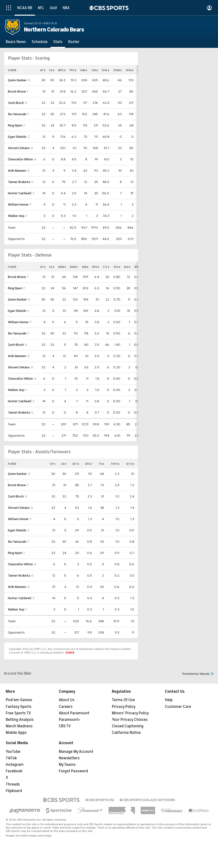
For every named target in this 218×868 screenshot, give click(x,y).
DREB (74, 267)
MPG (62, 70)
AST (76, 464)
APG (89, 464)
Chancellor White (20, 159)
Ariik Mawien (17, 171)
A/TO (130, 464)
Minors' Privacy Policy (130, 713)
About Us (67, 700)
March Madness (19, 726)
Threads (13, 784)
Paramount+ (70, 720)
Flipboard (14, 791)
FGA (95, 70)
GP (43, 70)
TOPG (115, 464)
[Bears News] (16, 42)
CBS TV (65, 726)
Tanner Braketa (19, 182)
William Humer (18, 204)
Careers (66, 707)
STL (106, 267)
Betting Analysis (20, 720)
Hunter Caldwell (20, 193)
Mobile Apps (16, 733)
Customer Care (178, 707)
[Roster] (74, 42)
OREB (62, 267)
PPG (73, 70)
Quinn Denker (17, 80)
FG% (106, 70)
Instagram (15, 765)
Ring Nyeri (15, 125)
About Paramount (74, 713)
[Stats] (58, 42)
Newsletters (69, 758)
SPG (117, 267)
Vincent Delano (19, 148)
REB (85, 267)
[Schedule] (40, 42)
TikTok (11, 758)
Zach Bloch (16, 103)
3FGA (130, 70)
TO (101, 464)
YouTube (13, 752)
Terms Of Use (123, 700)
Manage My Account (76, 752)
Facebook (14, 771)
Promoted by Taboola (198, 674)
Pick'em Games (19, 700)
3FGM (117, 70)
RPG (96, 267)
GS (52, 70)
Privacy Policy (124, 707)
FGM (84, 70)
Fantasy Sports (19, 707)
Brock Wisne (17, 91)
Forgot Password (73, 771)
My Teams (67, 765)
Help (169, 700)
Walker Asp (16, 216)
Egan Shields (17, 137)
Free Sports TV (18, 713)
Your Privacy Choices (130, 720)
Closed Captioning (128, 726)
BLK (127, 267)
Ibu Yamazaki (17, 114)
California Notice (126, 733)
